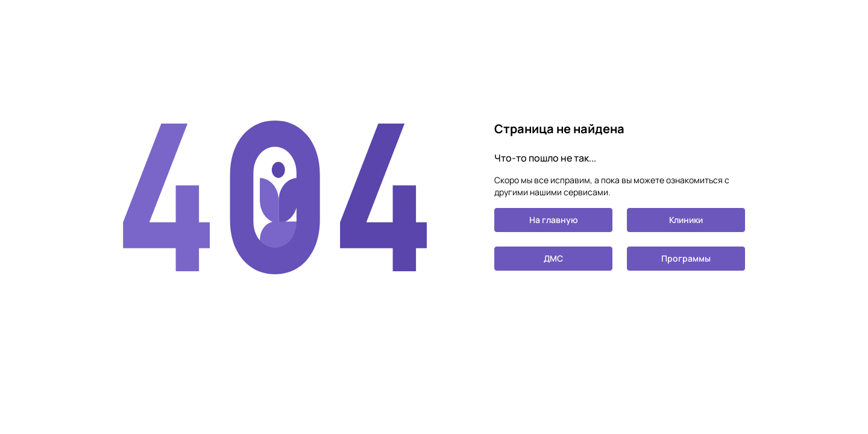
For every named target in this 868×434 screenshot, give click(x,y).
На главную (554, 220)
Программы (686, 258)
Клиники (686, 220)
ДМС (553, 258)
